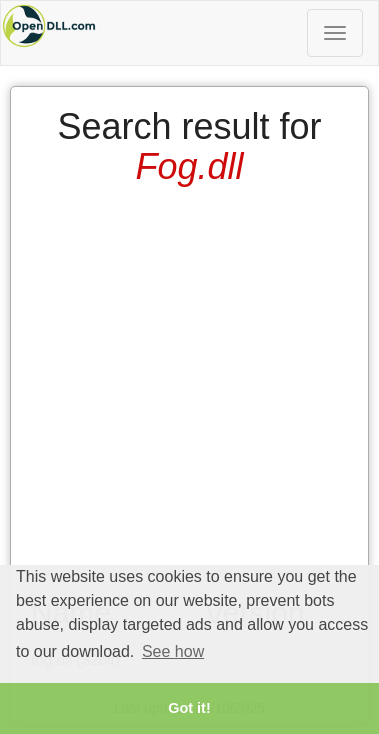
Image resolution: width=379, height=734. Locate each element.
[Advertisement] (187, 383)
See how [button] (173, 651)
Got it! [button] (189, 708)
